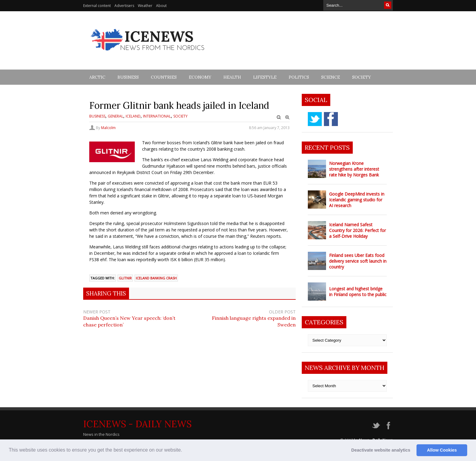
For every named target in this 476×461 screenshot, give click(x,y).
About (161, 6)
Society (362, 77)
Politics (299, 77)
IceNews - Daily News (137, 424)
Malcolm (108, 128)
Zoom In (287, 118)
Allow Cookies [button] (442, 450)
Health (232, 77)
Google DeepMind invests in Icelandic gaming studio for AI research (357, 200)
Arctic (97, 77)
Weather (145, 6)
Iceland (133, 116)
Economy (200, 77)
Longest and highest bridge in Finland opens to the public (358, 292)
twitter (315, 119)
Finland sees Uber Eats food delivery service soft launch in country (358, 261)
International (157, 116)
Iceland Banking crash (156, 278)
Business (128, 77)
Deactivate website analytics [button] (381, 450)
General (116, 116)
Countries (164, 77)
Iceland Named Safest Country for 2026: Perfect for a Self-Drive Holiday (357, 230)
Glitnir (125, 278)
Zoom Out (279, 118)
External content (97, 6)
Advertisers (124, 6)
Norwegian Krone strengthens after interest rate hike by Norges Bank (354, 169)
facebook (331, 119)
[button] (184, 451)
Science (331, 77)
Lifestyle (265, 77)
